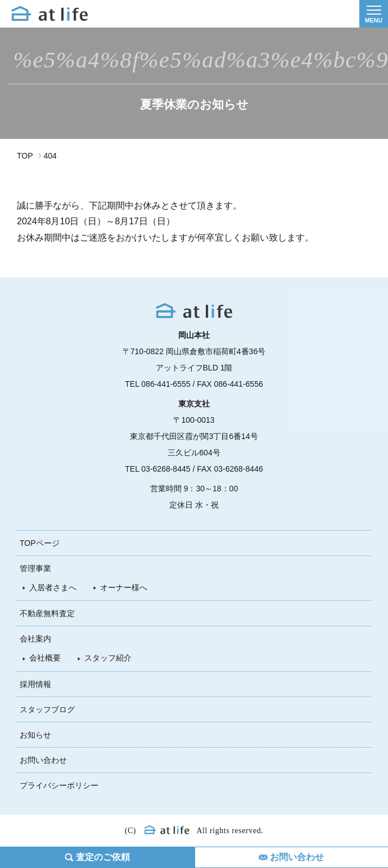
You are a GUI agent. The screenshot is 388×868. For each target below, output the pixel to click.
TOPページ (40, 543)
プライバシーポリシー (59, 785)
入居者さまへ (53, 587)
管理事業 (35, 568)
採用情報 (35, 684)
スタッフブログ (47, 709)
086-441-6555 (166, 384)
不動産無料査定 (47, 613)
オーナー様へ (124, 587)
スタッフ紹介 (108, 658)
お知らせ (35, 735)
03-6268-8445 (166, 469)
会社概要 (45, 658)
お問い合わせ (43, 760)
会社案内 (35, 639)
